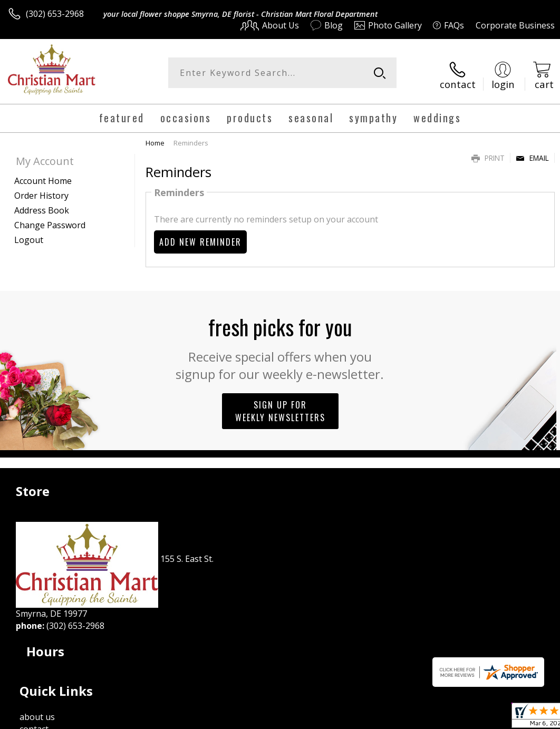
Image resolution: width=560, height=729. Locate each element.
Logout (29, 236)
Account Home (43, 177)
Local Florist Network (451, 718)
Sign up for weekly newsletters (280, 407)
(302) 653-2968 (55, 14)
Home (155, 139)
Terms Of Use (315, 718)
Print (488, 154)
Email (532, 154)
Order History (41, 191)
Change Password (50, 221)
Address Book (42, 206)
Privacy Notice (377, 718)
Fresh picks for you (280, 343)
